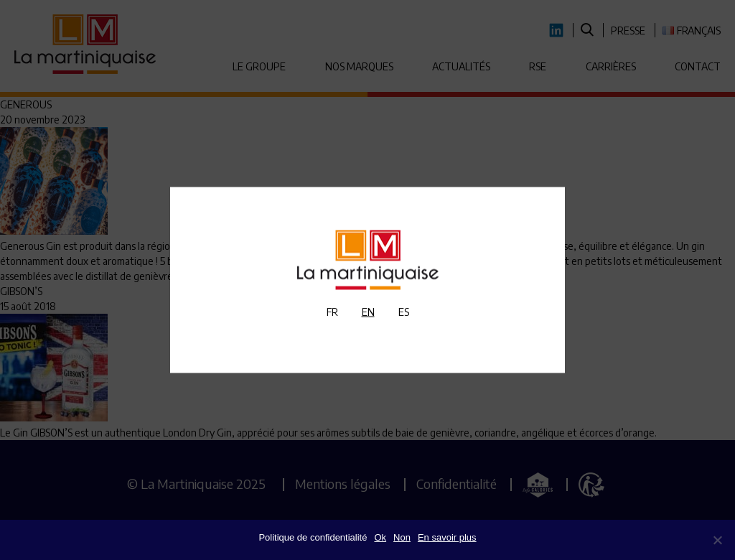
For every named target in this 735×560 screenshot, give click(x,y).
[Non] (717, 540)
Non (402, 537)
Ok (380, 537)
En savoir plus (447, 537)
